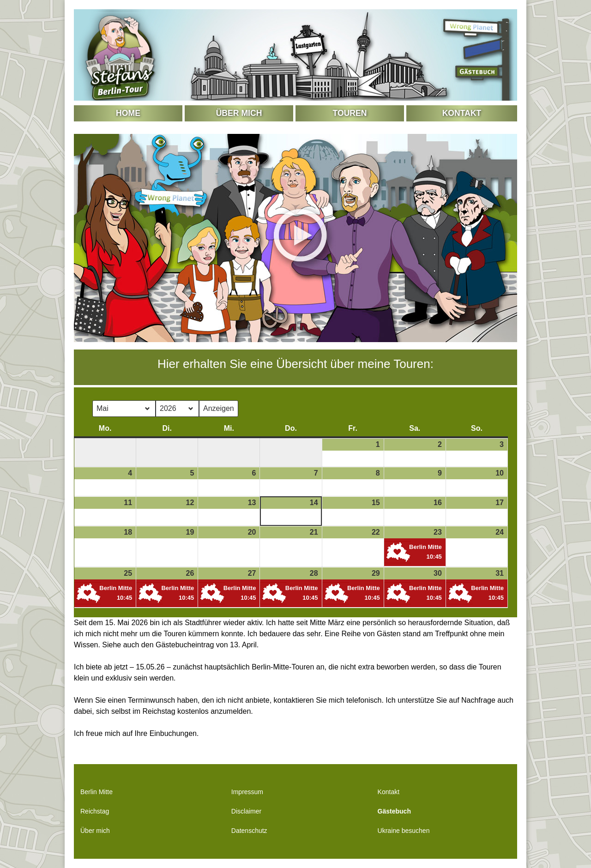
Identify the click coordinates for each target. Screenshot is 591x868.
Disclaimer (246, 811)
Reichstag (95, 811)
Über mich (239, 113)
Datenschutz (249, 831)
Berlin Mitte (96, 792)
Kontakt (462, 113)
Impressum (247, 792)
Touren (350, 113)
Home (128, 113)
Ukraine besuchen (404, 831)
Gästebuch (394, 811)
